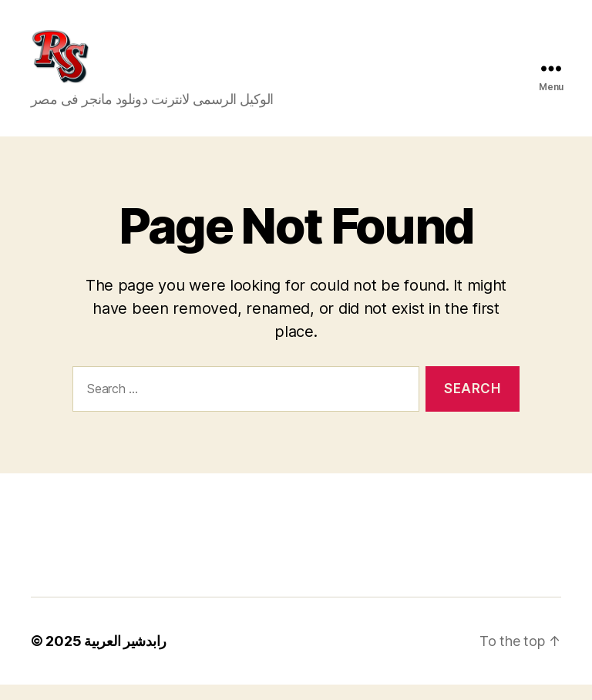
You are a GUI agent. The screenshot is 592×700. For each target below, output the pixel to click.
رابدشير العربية (125, 656)
